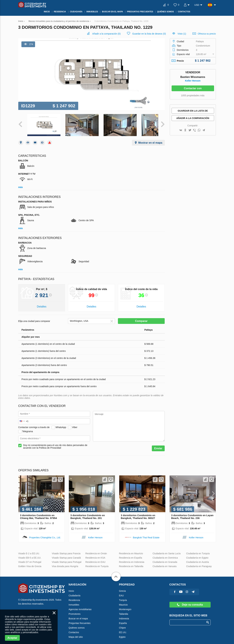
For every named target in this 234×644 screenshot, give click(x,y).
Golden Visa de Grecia (30, 563)
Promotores (75, 611)
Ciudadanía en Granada (165, 559)
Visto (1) (182, 34)
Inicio (71, 588)
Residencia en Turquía (97, 563)
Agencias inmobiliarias (80, 606)
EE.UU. (123, 629)
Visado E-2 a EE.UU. (29, 550)
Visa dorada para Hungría (65, 563)
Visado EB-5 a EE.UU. (30, 555)
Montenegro (125, 606)
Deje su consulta (190, 602)
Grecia (122, 588)
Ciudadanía (75, 592)
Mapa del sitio (76, 634)
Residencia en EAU (95, 559)
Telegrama (27, 428)
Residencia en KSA (95, 555)
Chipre (122, 625)
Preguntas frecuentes (80, 620)
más (21, 184)
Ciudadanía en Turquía (198, 550)
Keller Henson (193, 81)
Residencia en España (131, 555)
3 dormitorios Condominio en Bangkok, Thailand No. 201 (88, 514)
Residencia (74, 597)
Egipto (122, 634)
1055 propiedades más (193, 95)
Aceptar (12, 638)
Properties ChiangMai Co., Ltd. (45, 534)
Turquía (123, 597)
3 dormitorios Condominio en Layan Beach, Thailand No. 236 (192, 514)
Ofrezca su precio (207, 34)
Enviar (158, 445)
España (123, 620)
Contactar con (193, 88)
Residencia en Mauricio (131, 550)
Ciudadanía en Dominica (165, 555)
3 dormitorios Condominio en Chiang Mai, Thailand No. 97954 (39, 514)
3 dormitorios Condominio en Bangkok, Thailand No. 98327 (138, 514)
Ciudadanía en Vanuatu (165, 563)
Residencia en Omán (96, 550)
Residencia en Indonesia (132, 559)
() (106, 34)
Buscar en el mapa (78, 615)
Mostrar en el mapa (150, 140)
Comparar (141, 318)
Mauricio (123, 602)
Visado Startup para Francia (66, 550)
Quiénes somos (77, 625)
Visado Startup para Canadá (66, 555)
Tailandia (124, 611)
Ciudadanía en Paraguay (199, 563)
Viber (75, 424)
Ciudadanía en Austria (198, 559)
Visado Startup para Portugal (67, 559)
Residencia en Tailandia (131, 563)
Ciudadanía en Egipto (197, 555)
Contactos (74, 629)
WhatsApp (61, 424)
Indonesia (124, 615)
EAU (121, 592)
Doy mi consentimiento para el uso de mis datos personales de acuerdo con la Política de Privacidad (55, 443)
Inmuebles (74, 602)
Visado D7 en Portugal (30, 559)
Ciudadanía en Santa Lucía (167, 550)
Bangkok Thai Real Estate (146, 534)
